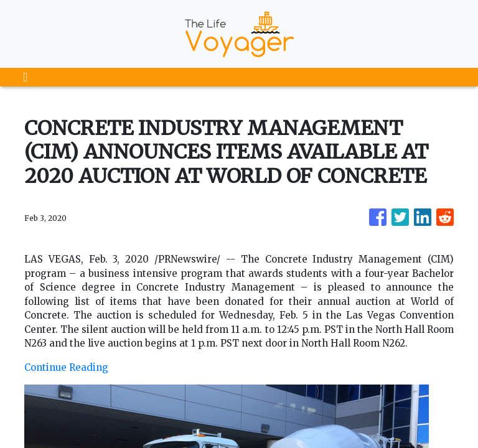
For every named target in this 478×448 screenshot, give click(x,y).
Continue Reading (66, 367)
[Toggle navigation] (25, 77)
